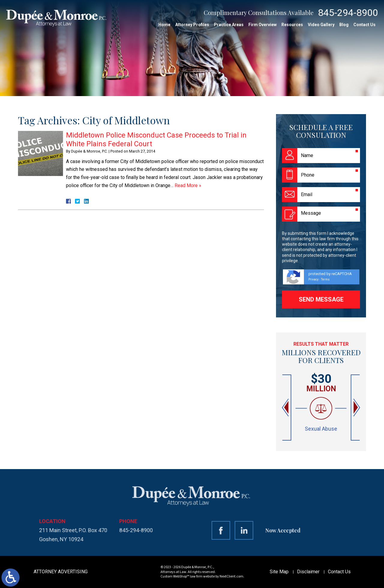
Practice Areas (229, 25)
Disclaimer (308, 572)
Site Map (279, 572)
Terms (325, 279)
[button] (286, 408)
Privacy (313, 279)
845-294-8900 (348, 13)
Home (164, 25)
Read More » (188, 185)
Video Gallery (321, 25)
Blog (344, 25)
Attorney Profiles (192, 25)
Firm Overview (262, 25)
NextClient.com (231, 576)
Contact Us (364, 25)
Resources (292, 25)
